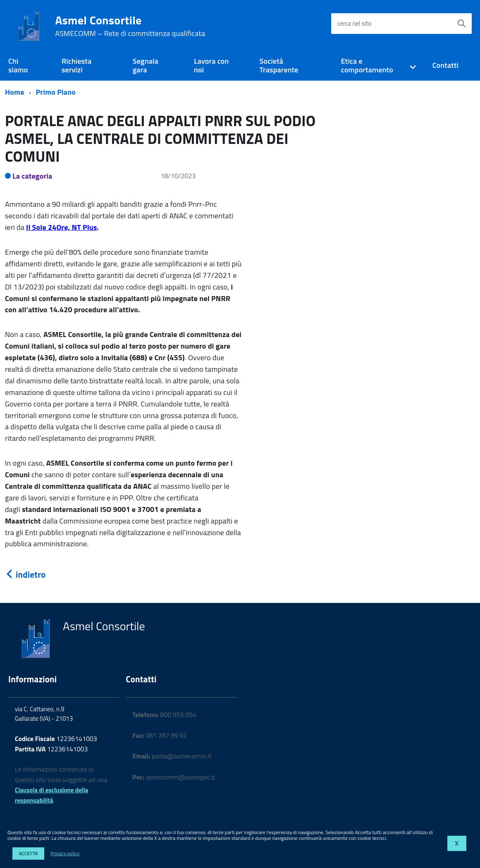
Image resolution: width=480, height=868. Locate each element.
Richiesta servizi (76, 65)
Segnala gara (146, 65)
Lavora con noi (211, 65)
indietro (25, 574)
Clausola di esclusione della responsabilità (51, 795)
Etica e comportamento (367, 65)
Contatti (445, 65)
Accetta (28, 853)
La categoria (32, 176)
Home (15, 92)
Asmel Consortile (130, 26)
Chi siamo (18, 65)
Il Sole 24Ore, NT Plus (62, 227)
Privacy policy (65, 853)
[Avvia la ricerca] (461, 24)
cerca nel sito (354, 23)
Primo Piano (56, 92)
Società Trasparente (279, 65)
